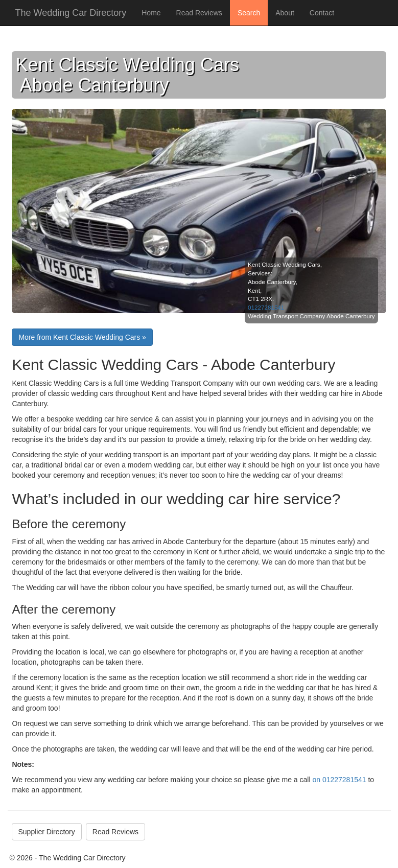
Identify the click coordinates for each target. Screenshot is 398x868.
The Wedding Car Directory (71, 13)
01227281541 (266, 307)
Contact (322, 13)
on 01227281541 (339, 780)
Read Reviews (199, 13)
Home (151, 13)
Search (249, 13)
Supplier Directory (47, 832)
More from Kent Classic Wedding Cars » (82, 337)
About (285, 13)
